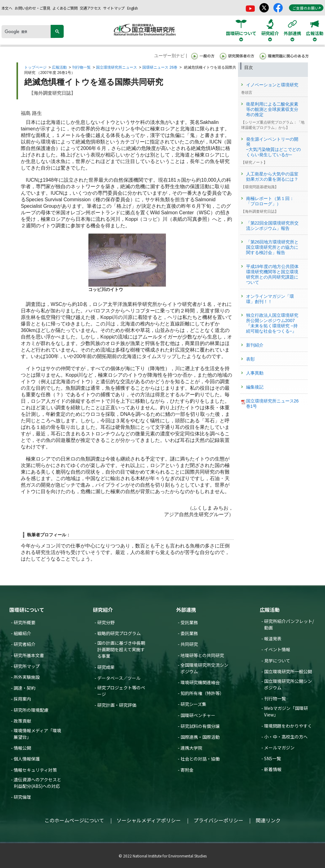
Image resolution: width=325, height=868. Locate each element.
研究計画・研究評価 (117, 705)
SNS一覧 (272, 758)
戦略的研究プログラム (119, 633)
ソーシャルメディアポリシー (149, 820)
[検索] (28, 32)
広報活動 (59, 67)
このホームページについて (74, 820)
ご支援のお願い (307, 8)
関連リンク (268, 820)
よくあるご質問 (65, 8)
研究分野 (106, 622)
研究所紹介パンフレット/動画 (289, 624)
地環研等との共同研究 (202, 655)
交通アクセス (90, 8)
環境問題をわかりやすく (288, 726)
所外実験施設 (27, 677)
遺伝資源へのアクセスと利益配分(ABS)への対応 (37, 783)
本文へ (7, 8)
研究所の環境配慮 (31, 710)
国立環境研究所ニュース (117, 67)
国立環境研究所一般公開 (288, 671)
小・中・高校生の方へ (286, 737)
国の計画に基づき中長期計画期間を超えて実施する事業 (121, 649)
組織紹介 (22, 633)
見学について (277, 661)
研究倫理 (22, 797)
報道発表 (273, 639)
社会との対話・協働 (200, 759)
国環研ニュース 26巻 (160, 67)
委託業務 (189, 633)
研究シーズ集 (193, 704)
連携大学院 (191, 748)
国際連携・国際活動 (200, 737)
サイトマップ (114, 8)
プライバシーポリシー (218, 820)
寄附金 (187, 770)
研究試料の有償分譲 (200, 726)
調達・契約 (25, 688)
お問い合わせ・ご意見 (32, 8)
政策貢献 (22, 721)
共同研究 (189, 644)
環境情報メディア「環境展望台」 (37, 734)
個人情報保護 (27, 759)
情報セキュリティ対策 (35, 770)
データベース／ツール (119, 678)
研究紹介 (103, 610)
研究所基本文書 (29, 655)
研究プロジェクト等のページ (121, 691)
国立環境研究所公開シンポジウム (288, 684)
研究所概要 (25, 622)
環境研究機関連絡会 (200, 682)
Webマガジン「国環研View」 (286, 711)
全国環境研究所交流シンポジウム (204, 668)
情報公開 (22, 748)
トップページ (35, 67)
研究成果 (106, 667)
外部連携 (186, 610)
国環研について (27, 610)
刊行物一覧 (81, 67)
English (133, 8)
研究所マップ (27, 666)
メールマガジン (279, 748)
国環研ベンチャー (198, 715)
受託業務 (189, 622)
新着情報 (273, 769)
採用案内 (22, 699)
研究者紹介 (25, 644)
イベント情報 (277, 649)
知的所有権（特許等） (202, 693)
